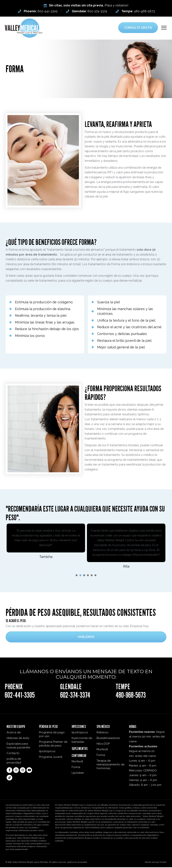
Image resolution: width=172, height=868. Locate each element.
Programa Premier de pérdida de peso (53, 744)
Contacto (13, 754)
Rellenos (102, 733)
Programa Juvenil (51, 758)
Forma (76, 768)
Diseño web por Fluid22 (155, 863)
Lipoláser (78, 774)
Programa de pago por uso (52, 735)
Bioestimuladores (108, 739)
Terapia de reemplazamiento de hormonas (111, 765)
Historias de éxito (18, 739)
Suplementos (80, 749)
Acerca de (14, 733)
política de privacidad (14, 761)
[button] (164, 28)
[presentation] (77, 576)
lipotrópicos (47, 752)
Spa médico (103, 727)
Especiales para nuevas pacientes (18, 746)
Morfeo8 (77, 762)
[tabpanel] (46, 542)
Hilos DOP (103, 744)
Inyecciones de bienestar (82, 741)
